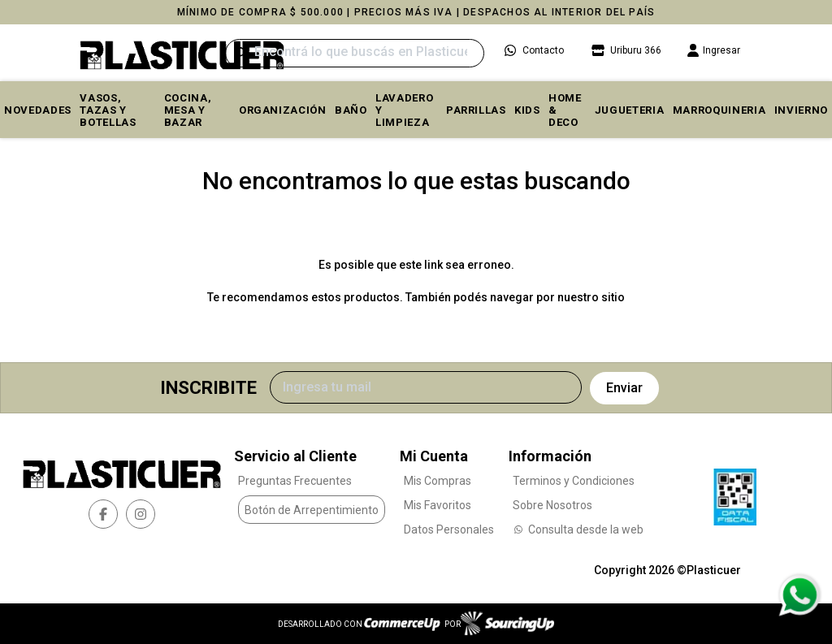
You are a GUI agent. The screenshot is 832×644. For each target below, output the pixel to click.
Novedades (38, 110)
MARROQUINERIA (719, 110)
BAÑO (351, 110)
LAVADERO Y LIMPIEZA (404, 110)
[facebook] (103, 514)
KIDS (527, 110)
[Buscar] (355, 53)
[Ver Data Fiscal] (735, 493)
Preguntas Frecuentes (295, 481)
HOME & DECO (565, 110)
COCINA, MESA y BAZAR (188, 110)
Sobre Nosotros (552, 505)
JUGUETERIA (630, 110)
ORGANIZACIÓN (283, 110)
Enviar (624, 388)
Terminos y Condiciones (574, 481)
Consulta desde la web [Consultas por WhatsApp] (578, 529)
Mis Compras (438, 481)
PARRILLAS (476, 110)
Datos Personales (449, 529)
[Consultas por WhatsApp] (799, 595)
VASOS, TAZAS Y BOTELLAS (108, 110)
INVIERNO (801, 110)
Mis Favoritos (438, 505)
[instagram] (141, 514)
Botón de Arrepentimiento (312, 510)
